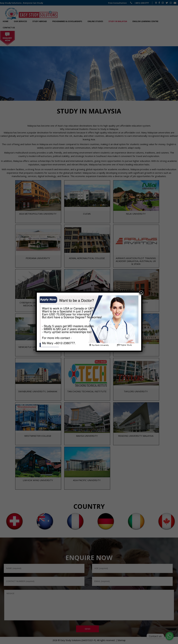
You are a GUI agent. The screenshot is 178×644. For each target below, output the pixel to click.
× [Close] (141, 293)
